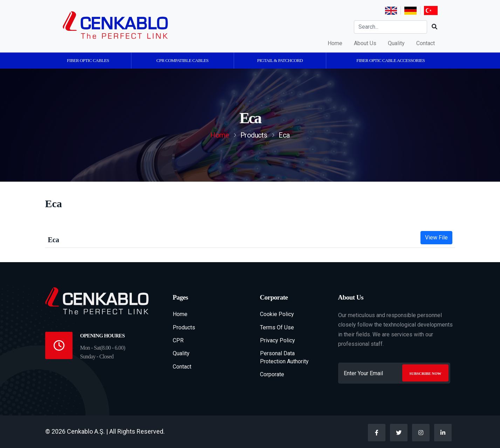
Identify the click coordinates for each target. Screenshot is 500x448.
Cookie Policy (277, 314)
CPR (178, 340)
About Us (365, 43)
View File (436, 237)
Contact (426, 43)
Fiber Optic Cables (88, 60)
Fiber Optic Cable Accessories (391, 60)
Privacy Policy (278, 340)
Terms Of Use (277, 327)
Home (335, 43)
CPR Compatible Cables (182, 60)
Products (184, 327)
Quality (396, 43)
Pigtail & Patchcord (280, 60)
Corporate (272, 374)
